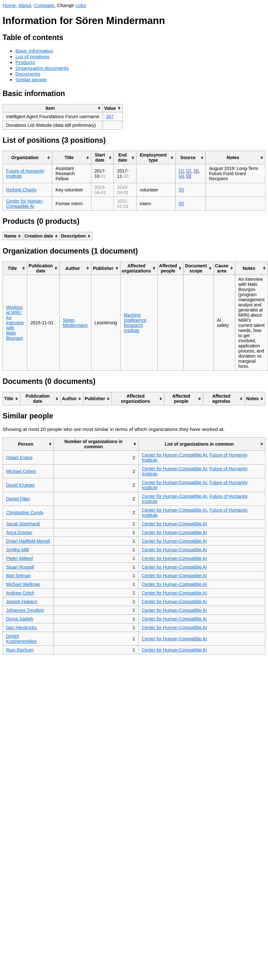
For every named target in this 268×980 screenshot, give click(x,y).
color (81, 5)
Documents (28, 74)
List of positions (32, 57)
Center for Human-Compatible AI (25, 204)
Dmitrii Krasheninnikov (21, 639)
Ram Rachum (20, 650)
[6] (181, 204)
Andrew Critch (20, 593)
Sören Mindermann (75, 323)
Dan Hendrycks (21, 628)
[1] (181, 171)
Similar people (31, 80)
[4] (181, 176)
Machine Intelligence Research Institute (135, 323)
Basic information (34, 51)
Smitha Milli (18, 550)
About (25, 5)
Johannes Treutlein (25, 610)
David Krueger (21, 485)
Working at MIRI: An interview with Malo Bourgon (15, 323)
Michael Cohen (21, 471)
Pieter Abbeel (19, 558)
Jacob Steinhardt (23, 524)
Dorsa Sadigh (20, 619)
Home (9, 5)
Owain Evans (19, 458)
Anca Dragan (19, 532)
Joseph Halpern (22, 602)
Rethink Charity (21, 190)
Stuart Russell (20, 567)
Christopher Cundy (25, 513)
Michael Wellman (23, 584)
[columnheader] (53, 108)
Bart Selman (18, 576)
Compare (44, 5)
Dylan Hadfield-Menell (28, 541)
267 (110, 117)
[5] (181, 190)
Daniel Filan (18, 499)
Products (25, 62)
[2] (189, 171)
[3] (196, 171)
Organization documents (42, 68)
